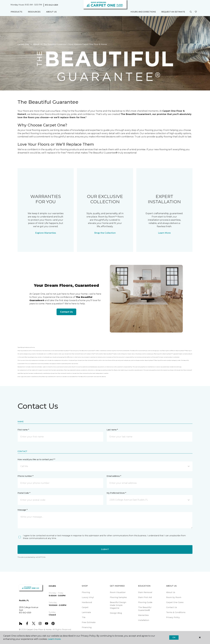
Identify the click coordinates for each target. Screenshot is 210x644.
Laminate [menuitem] (86, 612)
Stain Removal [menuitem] (145, 592)
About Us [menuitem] (171, 592)
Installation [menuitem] (144, 620)
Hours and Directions (143, 12)
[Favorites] (196, 12)
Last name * (112, 430)
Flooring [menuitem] (86, 592)
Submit (105, 549)
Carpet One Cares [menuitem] (175, 602)
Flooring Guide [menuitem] (145, 602)
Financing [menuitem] (87, 627)
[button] (191, 12)
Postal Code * (24, 493)
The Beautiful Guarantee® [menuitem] (145, 609)
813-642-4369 (52, 5)
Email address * (114, 476)
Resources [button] (34, 12)
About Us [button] (51, 12)
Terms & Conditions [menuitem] (176, 612)
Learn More (164, 233)
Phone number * (25, 476)
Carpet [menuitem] (85, 607)
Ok (174, 637)
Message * (22, 510)
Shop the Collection (105, 233)
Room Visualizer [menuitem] (118, 592)
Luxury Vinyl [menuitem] (88, 597)
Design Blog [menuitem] (116, 613)
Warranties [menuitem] (143, 615)
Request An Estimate (173, 12)
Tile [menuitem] (84, 617)
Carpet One (23, 44)
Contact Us (66, 312)
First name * (23, 430)
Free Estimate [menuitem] (89, 622)
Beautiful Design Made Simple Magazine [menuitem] (118, 605)
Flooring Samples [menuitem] (118, 597)
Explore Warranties (46, 233)
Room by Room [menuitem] (174, 597)
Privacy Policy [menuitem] (173, 617)
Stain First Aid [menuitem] (145, 597)
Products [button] (16, 12)
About (36, 44)
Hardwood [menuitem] (87, 602)
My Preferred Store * (116, 493)
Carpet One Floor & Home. (39, 630)
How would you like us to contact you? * (36, 459)
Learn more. (54, 639)
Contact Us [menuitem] (172, 607)
